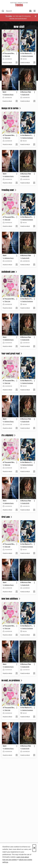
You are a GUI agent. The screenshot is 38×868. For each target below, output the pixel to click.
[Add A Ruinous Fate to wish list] (34, 101)
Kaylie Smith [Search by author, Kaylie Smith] (26, 95)
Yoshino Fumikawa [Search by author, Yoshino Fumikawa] (28, 56)
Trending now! (9, 190)
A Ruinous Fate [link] (26, 92)
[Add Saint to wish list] (17, 101)
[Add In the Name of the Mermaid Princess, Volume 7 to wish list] (34, 63)
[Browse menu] (35, 11)
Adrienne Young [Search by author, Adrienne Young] (9, 95)
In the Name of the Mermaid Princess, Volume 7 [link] (27, 54)
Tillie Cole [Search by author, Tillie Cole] (7, 56)
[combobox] (15, 11)
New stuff (19, 27)
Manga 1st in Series (11, 108)
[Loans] (30, 11)
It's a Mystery (9, 435)
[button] (17, 54)
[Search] (3, 11)
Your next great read (12, 354)
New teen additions (11, 599)
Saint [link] (4, 92)
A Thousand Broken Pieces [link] (9, 54)
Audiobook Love (9, 272)
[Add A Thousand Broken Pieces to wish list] (17, 63)
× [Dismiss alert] (36, 16)
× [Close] (34, 848)
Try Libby (9, 16)
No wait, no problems (12, 680)
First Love (7, 517)
